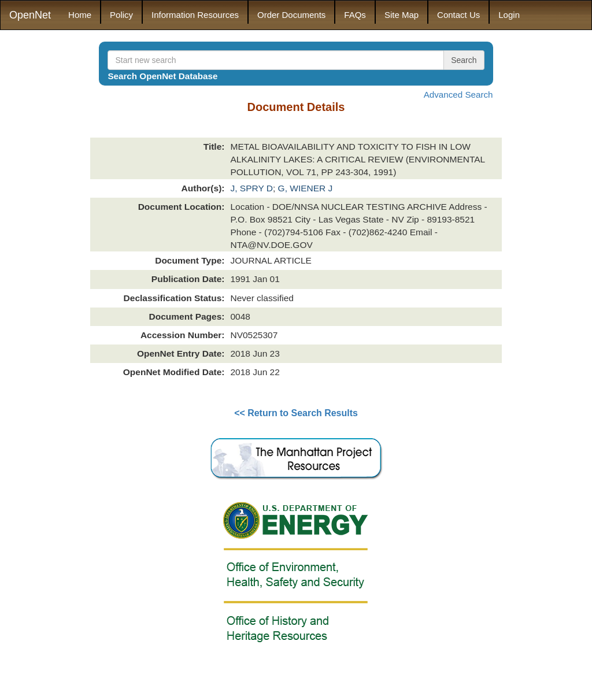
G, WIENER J (306, 188)
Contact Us (458, 15)
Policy (121, 15)
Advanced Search (458, 95)
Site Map (402, 15)
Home (80, 15)
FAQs (355, 15)
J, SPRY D (251, 188)
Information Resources (195, 15)
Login (509, 15)
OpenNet (30, 15)
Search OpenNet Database (162, 76)
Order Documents (291, 15)
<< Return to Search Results (296, 413)
